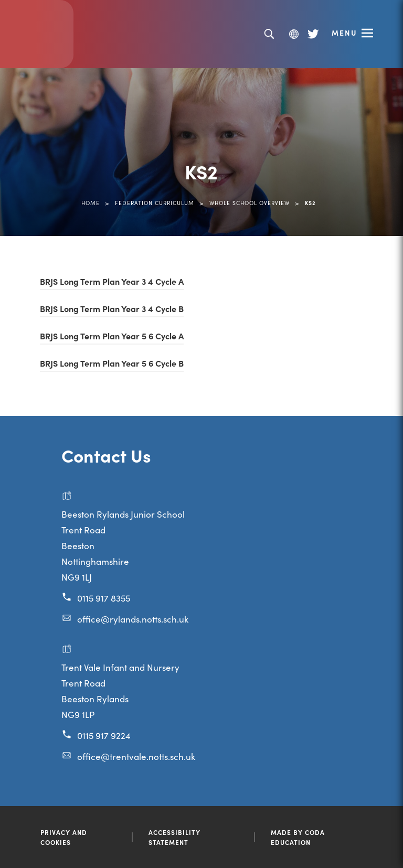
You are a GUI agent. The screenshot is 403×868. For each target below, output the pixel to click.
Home (91, 203)
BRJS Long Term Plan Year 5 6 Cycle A (112, 336)
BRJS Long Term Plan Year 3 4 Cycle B (112, 308)
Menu (344, 33)
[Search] (269, 34)
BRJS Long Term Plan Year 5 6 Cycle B (112, 363)
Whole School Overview (250, 203)
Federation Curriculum (155, 203)
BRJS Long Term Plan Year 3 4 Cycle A (112, 281)
